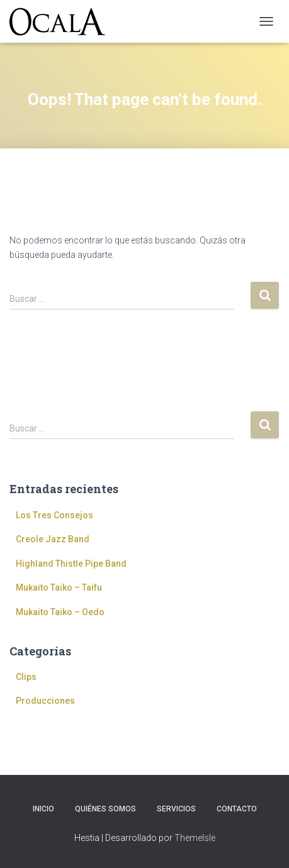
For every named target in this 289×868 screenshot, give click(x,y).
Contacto (237, 809)
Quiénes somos (105, 809)
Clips (26, 677)
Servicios (176, 809)
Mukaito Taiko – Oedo (60, 612)
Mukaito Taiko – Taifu (59, 587)
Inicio (43, 809)
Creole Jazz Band (53, 539)
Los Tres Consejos (54, 515)
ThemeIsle (195, 838)
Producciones (45, 701)
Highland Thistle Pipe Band (71, 564)
